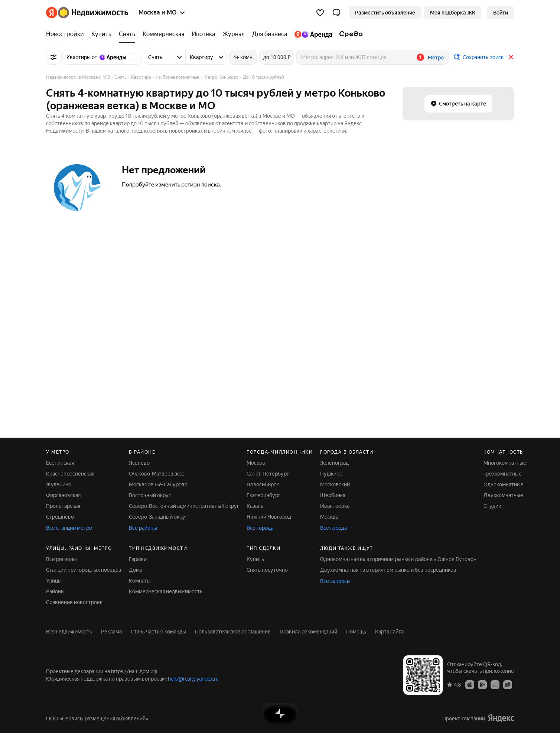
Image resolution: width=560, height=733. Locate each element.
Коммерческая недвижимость (166, 591)
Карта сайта (389, 632)
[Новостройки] (67, 34)
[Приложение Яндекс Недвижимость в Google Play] (482, 684)
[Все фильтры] (53, 57)
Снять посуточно (267, 570)
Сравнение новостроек (74, 602)
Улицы (54, 581)
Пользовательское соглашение (233, 632)
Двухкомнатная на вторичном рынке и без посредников (388, 570)
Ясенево (139, 463)
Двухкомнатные (503, 495)
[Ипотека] (203, 34)
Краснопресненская (70, 474)
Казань (255, 506)
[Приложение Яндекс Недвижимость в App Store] (470, 684)
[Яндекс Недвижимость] (93, 13)
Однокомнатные (504, 484)
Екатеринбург (263, 495)
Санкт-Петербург (268, 474)
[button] (336, 13)
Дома (136, 570)
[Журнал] (234, 34)
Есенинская (60, 463)
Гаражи (138, 559)
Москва (256, 463)
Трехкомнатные (503, 474)
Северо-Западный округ (158, 517)
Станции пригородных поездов (84, 570)
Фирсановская (63, 495)
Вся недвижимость (69, 632)
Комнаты (140, 581)
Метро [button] (436, 58)
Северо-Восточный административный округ (184, 506)
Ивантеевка (335, 506)
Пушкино (331, 474)
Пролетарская (63, 506)
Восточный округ (150, 495)
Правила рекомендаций (308, 632)
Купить (255, 559)
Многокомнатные (505, 463)
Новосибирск (263, 484)
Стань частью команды (158, 632)
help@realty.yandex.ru (193, 679)
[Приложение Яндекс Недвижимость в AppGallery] (495, 684)
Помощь (356, 632)
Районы (55, 591)
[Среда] (349, 34)
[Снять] (127, 34)
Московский (335, 484)
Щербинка (333, 495)
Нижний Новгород (269, 517)
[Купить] (101, 34)
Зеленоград (334, 463)
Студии (492, 506)
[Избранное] (320, 13)
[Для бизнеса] (270, 34)
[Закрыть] (511, 57)
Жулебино (59, 484)
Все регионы (61, 559)
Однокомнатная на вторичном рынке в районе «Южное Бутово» (398, 559)
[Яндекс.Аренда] (313, 34)
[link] (501, 13)
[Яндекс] (52, 13)
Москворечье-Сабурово (158, 484)
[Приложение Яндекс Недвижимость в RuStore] (508, 684)
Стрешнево (60, 517)
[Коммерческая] (163, 34)
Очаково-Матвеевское (157, 474)
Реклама (111, 632)
